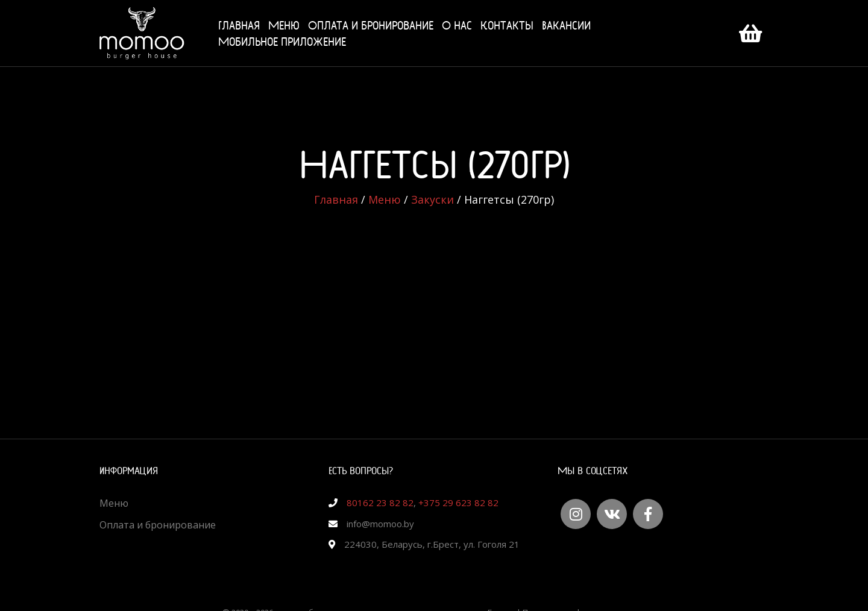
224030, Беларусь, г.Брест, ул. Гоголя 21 (432, 544)
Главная (239, 25)
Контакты (507, 25)
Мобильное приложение (282, 41)
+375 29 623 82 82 (458, 503)
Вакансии (566, 25)
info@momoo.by (380, 524)
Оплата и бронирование (371, 25)
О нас (457, 25)
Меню (284, 25)
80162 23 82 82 (380, 503)
